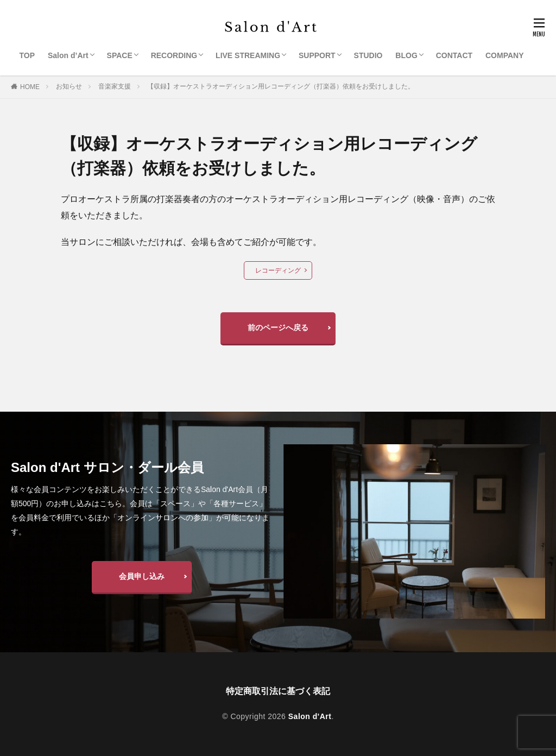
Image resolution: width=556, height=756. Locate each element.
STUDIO (368, 55)
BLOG (406, 55)
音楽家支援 (115, 86)
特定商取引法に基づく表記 (278, 691)
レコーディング (278, 270)
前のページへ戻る (278, 327)
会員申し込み (142, 576)
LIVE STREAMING (248, 55)
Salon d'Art (310, 716)
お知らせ (69, 86)
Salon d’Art (68, 55)
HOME (30, 87)
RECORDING (174, 55)
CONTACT (454, 55)
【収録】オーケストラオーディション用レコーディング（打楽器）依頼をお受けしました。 (281, 86)
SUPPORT (317, 55)
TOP (27, 55)
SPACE (120, 55)
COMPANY (505, 55)
